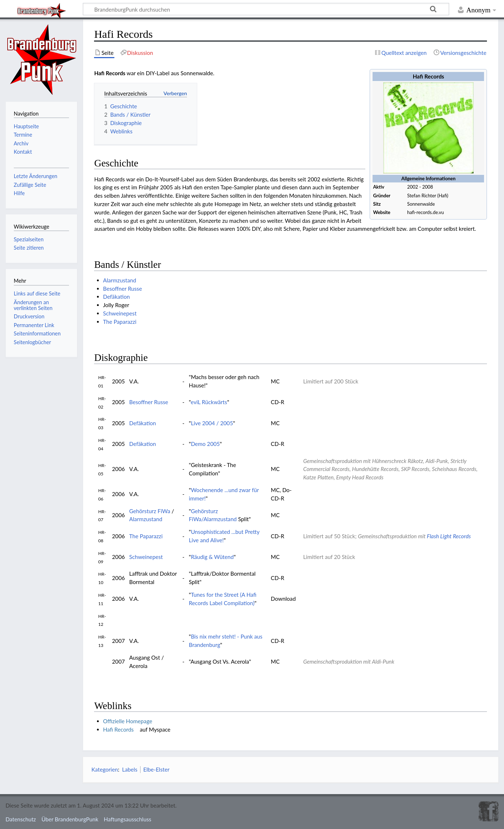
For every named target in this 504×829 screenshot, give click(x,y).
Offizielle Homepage (128, 721)
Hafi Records (118, 729)
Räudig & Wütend (212, 557)
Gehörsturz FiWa (150, 511)
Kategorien (105, 769)
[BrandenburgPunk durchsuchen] (266, 9)
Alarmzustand (120, 280)
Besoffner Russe (123, 289)
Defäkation (117, 297)
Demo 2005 (206, 444)
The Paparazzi (120, 322)
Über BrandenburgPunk (70, 819)
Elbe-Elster (156, 769)
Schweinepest (120, 313)
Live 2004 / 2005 (212, 423)
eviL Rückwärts (209, 402)
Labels (130, 769)
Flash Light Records (449, 536)
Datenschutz (21, 819)
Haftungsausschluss (128, 819)
